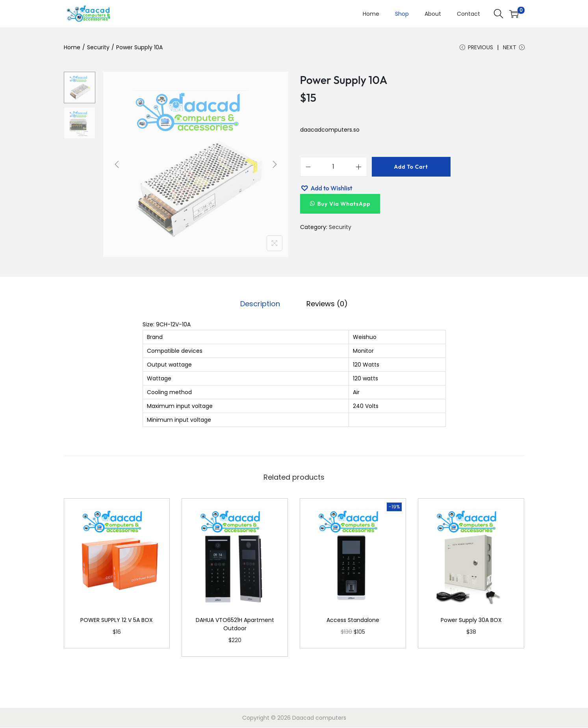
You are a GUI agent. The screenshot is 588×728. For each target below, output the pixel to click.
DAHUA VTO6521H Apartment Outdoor (235, 625)
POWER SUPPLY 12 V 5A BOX (117, 620)
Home (72, 47)
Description (261, 304)
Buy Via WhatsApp (344, 205)
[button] (326, 189)
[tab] (261, 304)
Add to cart (411, 168)
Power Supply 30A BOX (471, 620)
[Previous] (117, 165)
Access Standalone (353, 620)
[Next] (275, 165)
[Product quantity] (334, 168)
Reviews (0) (327, 304)
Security (98, 47)
